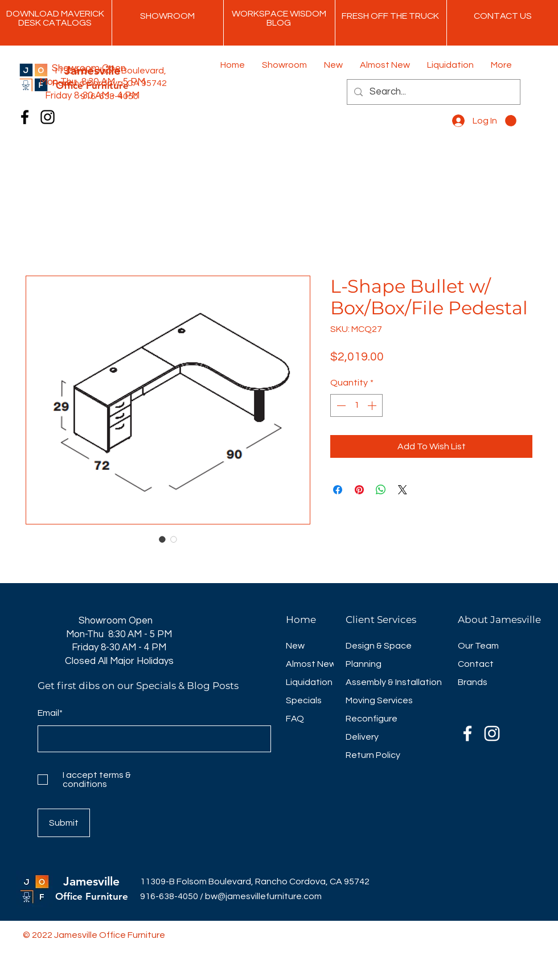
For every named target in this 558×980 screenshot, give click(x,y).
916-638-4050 (169, 896)
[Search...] (433, 92)
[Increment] (373, 405)
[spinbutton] (356, 405)
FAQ (295, 719)
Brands (473, 682)
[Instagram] (48, 117)
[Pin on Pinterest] (359, 490)
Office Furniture (92, 896)
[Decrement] (340, 405)
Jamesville (91, 881)
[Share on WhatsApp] (381, 490)
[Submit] (64, 823)
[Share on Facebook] (338, 490)
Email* (50, 713)
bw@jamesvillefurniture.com (263, 896)
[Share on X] (403, 490)
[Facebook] (25, 117)
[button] (511, 121)
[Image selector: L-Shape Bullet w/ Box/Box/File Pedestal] (162, 539)
